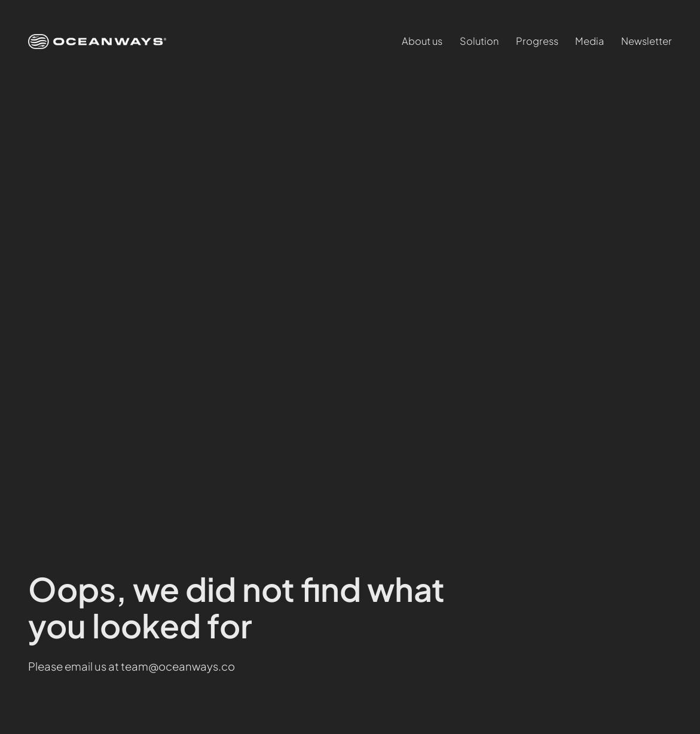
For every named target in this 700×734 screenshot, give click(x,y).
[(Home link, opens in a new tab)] (97, 42)
